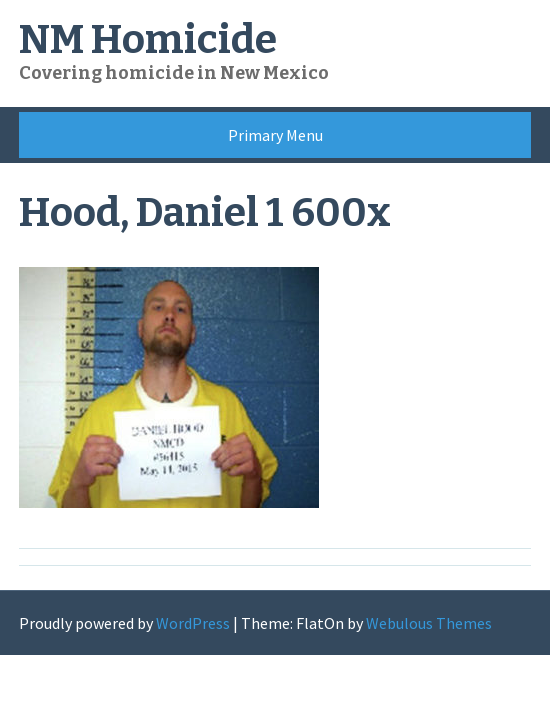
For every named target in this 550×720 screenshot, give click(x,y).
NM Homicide (148, 40)
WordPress (193, 623)
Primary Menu (275, 135)
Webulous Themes (429, 623)
